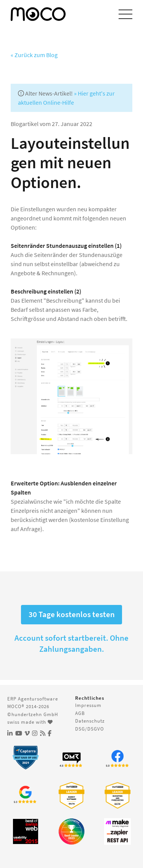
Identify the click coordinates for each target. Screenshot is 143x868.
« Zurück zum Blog (34, 55)
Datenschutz (90, 721)
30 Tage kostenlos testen (72, 614)
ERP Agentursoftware (33, 699)
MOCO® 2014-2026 (28, 706)
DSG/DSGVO (90, 729)
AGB (80, 713)
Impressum (88, 705)
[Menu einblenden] (125, 14)
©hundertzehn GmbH (33, 714)
